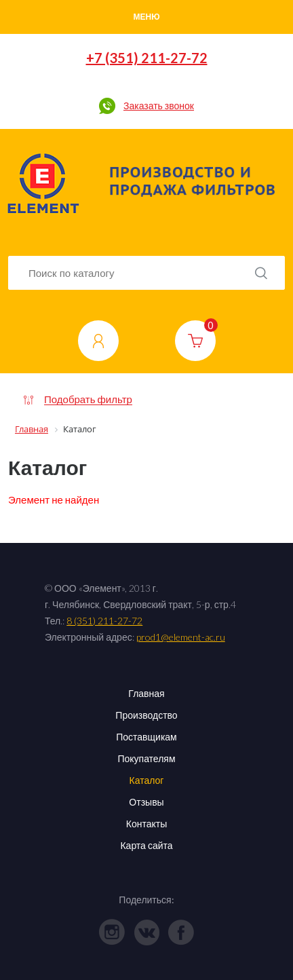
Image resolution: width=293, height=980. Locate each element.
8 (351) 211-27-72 (104, 621)
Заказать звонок (159, 106)
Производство (146, 715)
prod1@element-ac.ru (181, 637)
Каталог (147, 780)
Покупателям (146, 758)
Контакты (146, 824)
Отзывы (146, 802)
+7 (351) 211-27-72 (147, 58)
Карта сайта (146, 845)
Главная (146, 693)
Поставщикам (146, 737)
